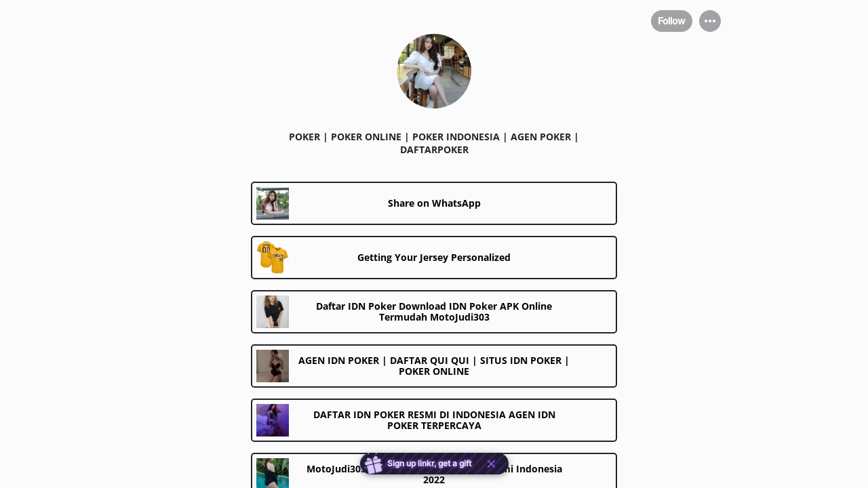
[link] (434, 203)
